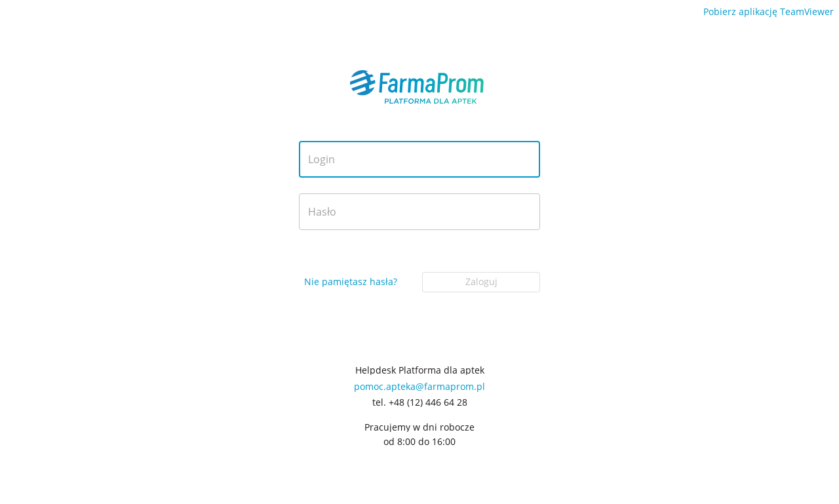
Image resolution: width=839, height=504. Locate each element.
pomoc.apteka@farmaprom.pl (419, 386)
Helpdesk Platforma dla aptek (420, 370)
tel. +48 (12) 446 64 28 (420, 402)
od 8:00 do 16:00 (419, 442)
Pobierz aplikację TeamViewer (769, 11)
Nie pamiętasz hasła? (351, 281)
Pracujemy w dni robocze (419, 427)
